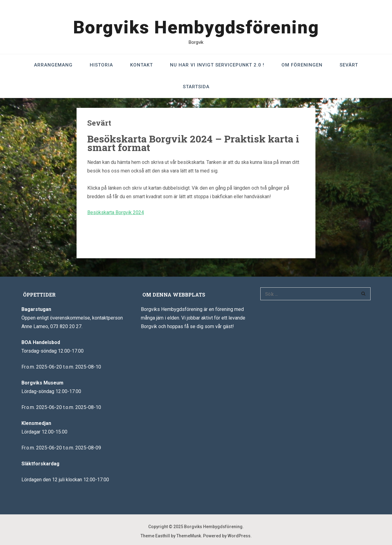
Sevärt (349, 65)
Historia (101, 65)
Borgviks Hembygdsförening (196, 27)
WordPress (239, 536)
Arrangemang (53, 65)
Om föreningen (302, 65)
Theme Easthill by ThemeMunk (171, 536)
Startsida (196, 87)
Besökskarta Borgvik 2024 (116, 212)
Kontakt (141, 65)
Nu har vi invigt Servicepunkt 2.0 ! (217, 65)
